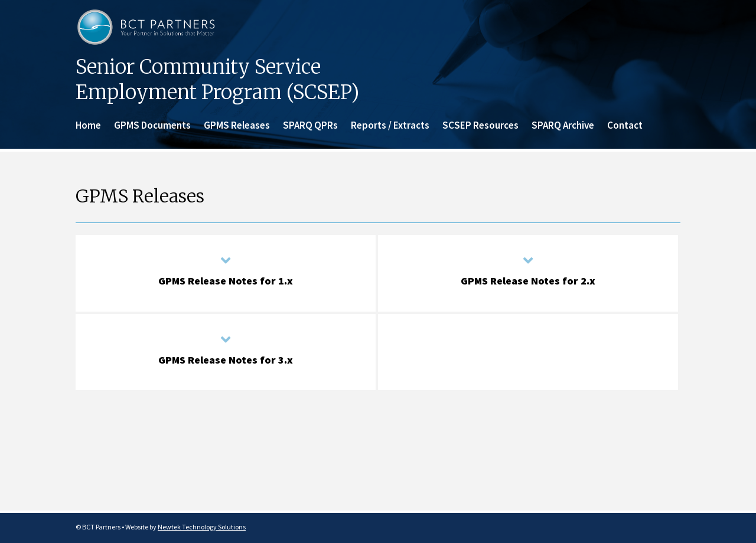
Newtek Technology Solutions (202, 527)
